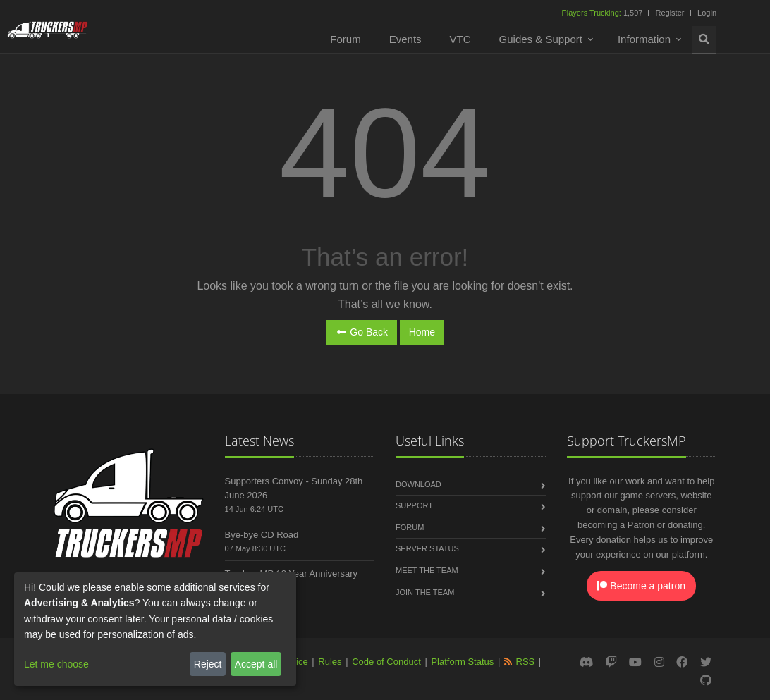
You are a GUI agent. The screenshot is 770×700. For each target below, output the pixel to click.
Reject (208, 664)
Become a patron (641, 586)
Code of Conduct (386, 662)
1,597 (603, 13)
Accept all (256, 664)
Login (707, 13)
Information (644, 39)
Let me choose (56, 664)
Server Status (427, 548)
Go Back (361, 332)
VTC (460, 39)
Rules (330, 662)
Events (405, 39)
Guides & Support (541, 39)
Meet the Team (427, 570)
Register (670, 13)
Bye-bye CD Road (262, 535)
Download (418, 484)
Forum (345, 39)
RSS (526, 662)
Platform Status (462, 662)
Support (414, 505)
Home (422, 332)
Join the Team (425, 592)
